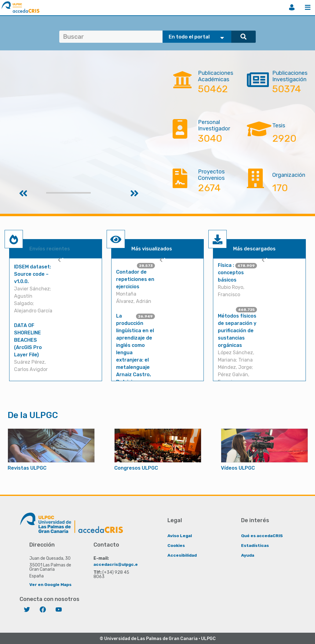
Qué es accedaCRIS (262, 535)
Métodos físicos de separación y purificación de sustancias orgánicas (237, 331)
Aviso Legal (180, 535)
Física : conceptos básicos (231, 273)
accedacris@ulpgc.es (117, 564)
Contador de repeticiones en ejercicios (135, 279)
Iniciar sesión (292, 7)
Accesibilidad (182, 555)
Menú (308, 7)
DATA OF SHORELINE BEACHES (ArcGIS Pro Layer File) (28, 340)
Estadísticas (255, 545)
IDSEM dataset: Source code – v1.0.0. (33, 274)
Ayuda (248, 555)
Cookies (176, 545)
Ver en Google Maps (51, 584)
